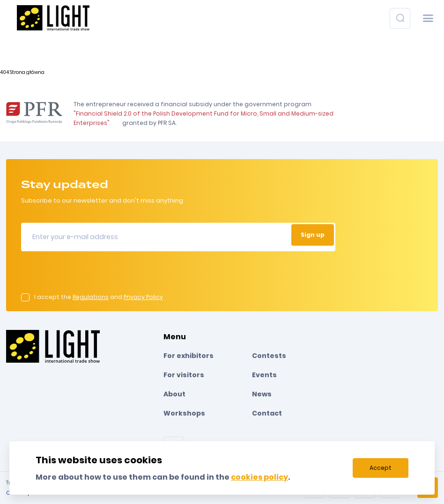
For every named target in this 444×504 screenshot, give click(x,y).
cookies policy (259, 477)
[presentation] (92, 275)
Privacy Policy (143, 297)
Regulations (91, 297)
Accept (381, 468)
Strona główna (27, 72)
